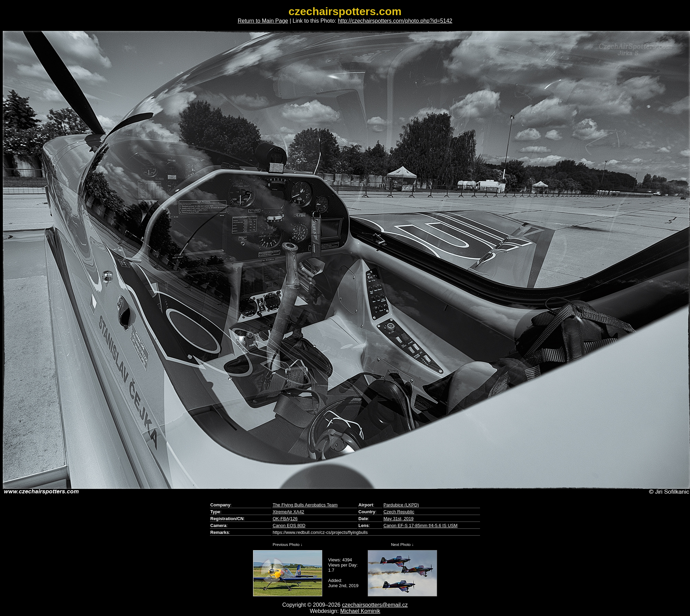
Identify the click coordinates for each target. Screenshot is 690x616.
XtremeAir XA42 (288, 512)
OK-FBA (281, 519)
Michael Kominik (360, 611)
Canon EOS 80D (289, 525)
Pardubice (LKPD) (401, 505)
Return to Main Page (263, 21)
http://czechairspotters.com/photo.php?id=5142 (395, 21)
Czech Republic (399, 512)
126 (294, 519)
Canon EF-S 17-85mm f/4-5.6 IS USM (421, 525)
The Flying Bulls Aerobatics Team (305, 505)
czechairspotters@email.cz (375, 605)
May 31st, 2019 (399, 519)
